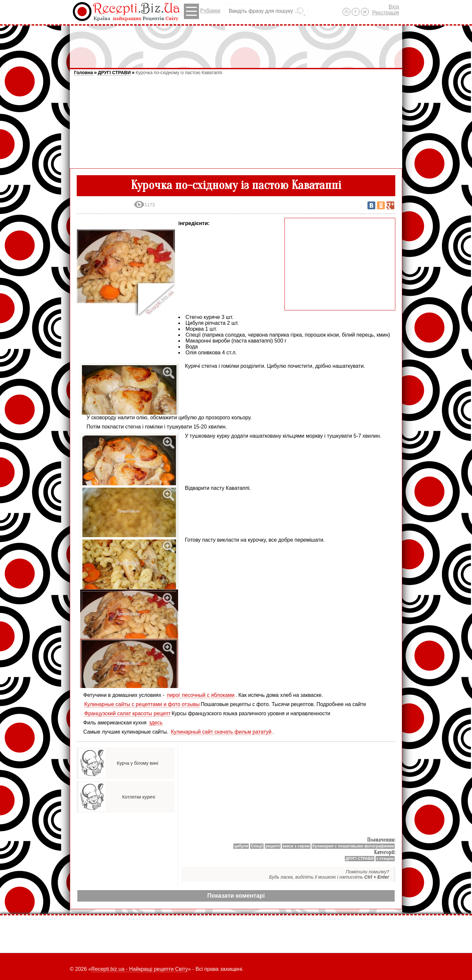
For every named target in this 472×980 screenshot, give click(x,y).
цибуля (241, 846)
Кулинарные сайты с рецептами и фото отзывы (142, 704)
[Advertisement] (236, 44)
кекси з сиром (296, 846)
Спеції (257, 846)
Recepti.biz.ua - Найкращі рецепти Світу (139, 969)
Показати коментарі (236, 896)
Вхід (394, 7)
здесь (156, 723)
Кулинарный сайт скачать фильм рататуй (221, 732)
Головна (84, 73)
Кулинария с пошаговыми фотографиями (353, 846)
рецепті (273, 846)
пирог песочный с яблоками (201, 695)
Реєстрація (385, 13)
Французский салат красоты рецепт (127, 713)
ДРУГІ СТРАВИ (114, 73)
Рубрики (202, 11)
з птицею (385, 859)
